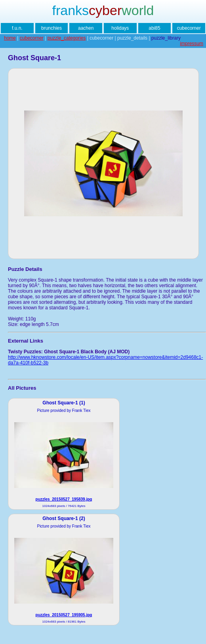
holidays (120, 28)
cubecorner (189, 28)
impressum (192, 44)
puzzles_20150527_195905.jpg (64, 615)
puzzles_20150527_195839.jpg (64, 499)
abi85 (154, 28)
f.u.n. (17, 28)
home (10, 38)
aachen (86, 28)
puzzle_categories (67, 38)
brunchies (51, 28)
